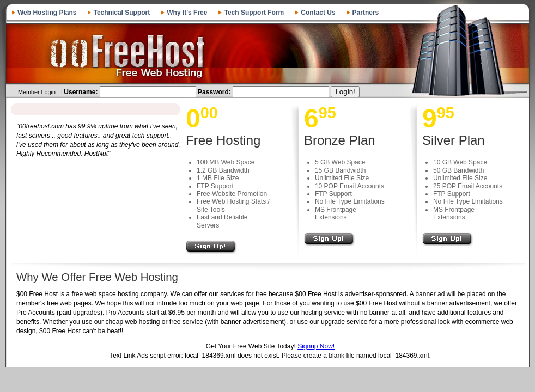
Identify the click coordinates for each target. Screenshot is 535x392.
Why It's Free (187, 13)
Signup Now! (316, 346)
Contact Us (318, 13)
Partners (366, 13)
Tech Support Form (254, 13)
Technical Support (121, 13)
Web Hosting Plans (47, 13)
